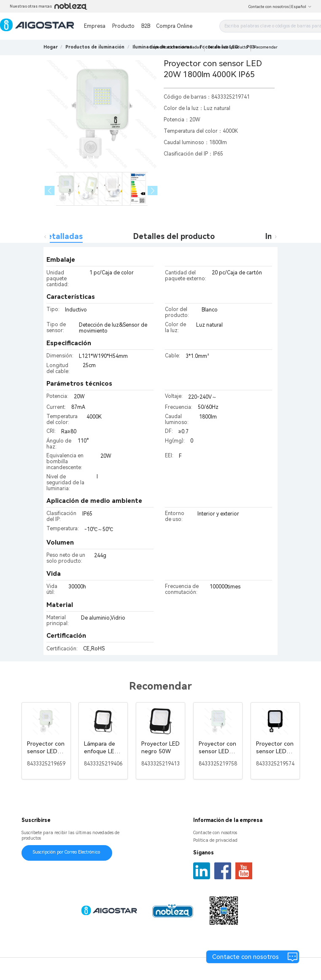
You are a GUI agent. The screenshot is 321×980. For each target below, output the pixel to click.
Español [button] (301, 7)
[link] (95, 47)
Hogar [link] (51, 47)
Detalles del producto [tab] (174, 236)
